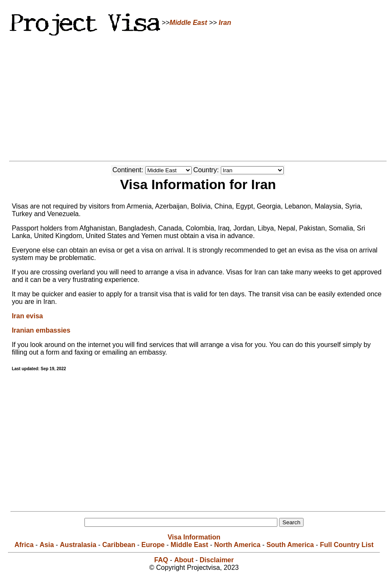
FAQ (161, 560)
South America (290, 545)
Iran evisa (27, 316)
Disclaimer (217, 560)
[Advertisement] (194, 97)
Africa (24, 545)
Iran (225, 23)
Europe (153, 545)
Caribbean (119, 545)
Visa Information (194, 537)
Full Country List (347, 545)
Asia (47, 545)
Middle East (189, 23)
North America (237, 545)
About (184, 560)
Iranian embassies (41, 330)
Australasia (78, 545)
